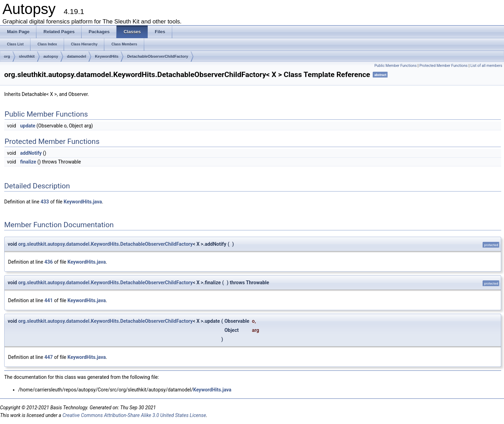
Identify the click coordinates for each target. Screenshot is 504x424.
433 (45, 202)
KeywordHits (107, 56)
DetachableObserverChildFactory (157, 56)
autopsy (51, 56)
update (27, 126)
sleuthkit (27, 56)
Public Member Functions (396, 66)
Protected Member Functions (443, 66)
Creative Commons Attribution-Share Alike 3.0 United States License (134, 415)
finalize (28, 162)
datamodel (76, 56)
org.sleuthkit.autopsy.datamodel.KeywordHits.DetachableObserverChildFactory (106, 244)
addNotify (31, 153)
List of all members (486, 66)
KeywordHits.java (83, 202)
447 (49, 357)
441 (49, 300)
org (7, 56)
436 (49, 262)
